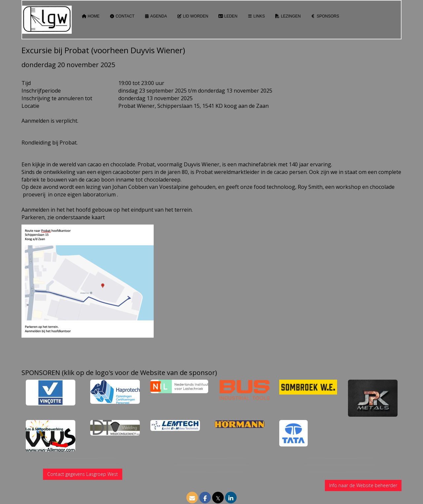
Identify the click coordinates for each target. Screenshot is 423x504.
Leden (228, 16)
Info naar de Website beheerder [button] (363, 485)
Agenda (156, 16)
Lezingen (288, 16)
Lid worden (192, 16)
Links (256, 16)
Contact (122, 16)
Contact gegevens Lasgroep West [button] (83, 474)
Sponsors (325, 16)
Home (91, 16)
